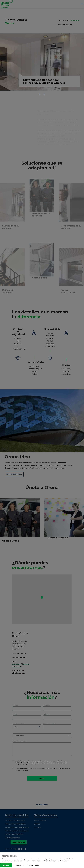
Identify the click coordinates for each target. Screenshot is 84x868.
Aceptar (6, 865)
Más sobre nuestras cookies (59, 861)
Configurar (19, 865)
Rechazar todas (33, 865)
